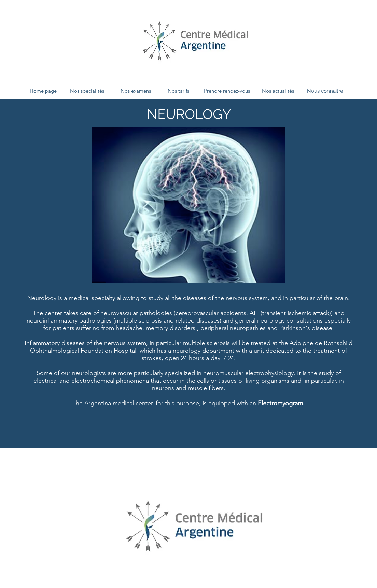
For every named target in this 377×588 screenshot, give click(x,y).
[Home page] (43, 91)
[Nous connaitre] (325, 91)
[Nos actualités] (278, 91)
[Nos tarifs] (178, 91)
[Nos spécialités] (87, 91)
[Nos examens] (136, 91)
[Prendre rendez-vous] (227, 91)
